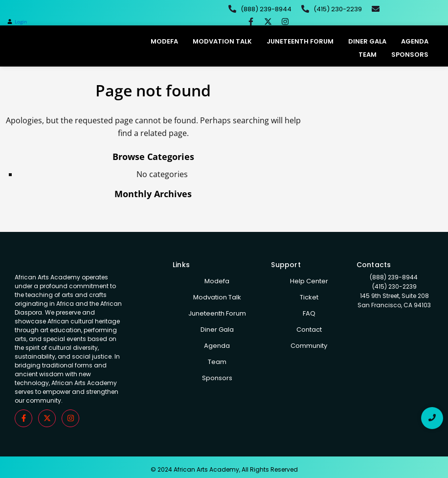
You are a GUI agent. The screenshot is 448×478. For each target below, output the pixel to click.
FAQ (309, 313)
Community (309, 346)
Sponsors (410, 55)
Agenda (415, 41)
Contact (309, 330)
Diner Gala (367, 41)
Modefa (164, 41)
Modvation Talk (222, 41)
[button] (17, 22)
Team (368, 55)
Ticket (309, 297)
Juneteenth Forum (300, 41)
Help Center (309, 281)
